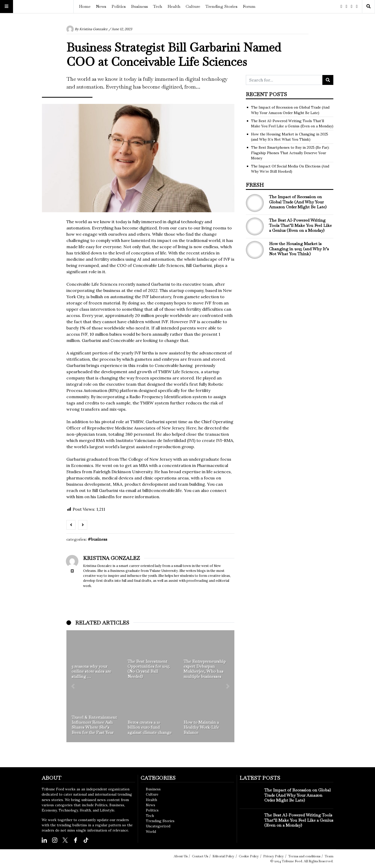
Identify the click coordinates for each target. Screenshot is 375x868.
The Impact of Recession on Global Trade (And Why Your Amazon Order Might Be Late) (298, 202)
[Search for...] (284, 80)
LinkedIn (106, 497)
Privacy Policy (274, 856)
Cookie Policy (249, 856)
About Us (181, 856)
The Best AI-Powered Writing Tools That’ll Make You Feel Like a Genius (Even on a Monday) (300, 225)
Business (139, 6)
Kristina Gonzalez (93, 29)
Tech (158, 6)
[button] (73, 686)
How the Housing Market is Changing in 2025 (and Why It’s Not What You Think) (299, 249)
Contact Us (200, 856)
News (101, 6)
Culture (193, 6)
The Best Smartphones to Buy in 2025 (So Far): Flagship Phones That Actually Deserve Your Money (290, 153)
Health (174, 6)
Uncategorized (158, 826)
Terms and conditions (304, 856)
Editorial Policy (223, 856)
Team (329, 856)
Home (85, 6)
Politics (119, 6)
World (151, 832)
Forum (249, 6)
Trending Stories (221, 6)
